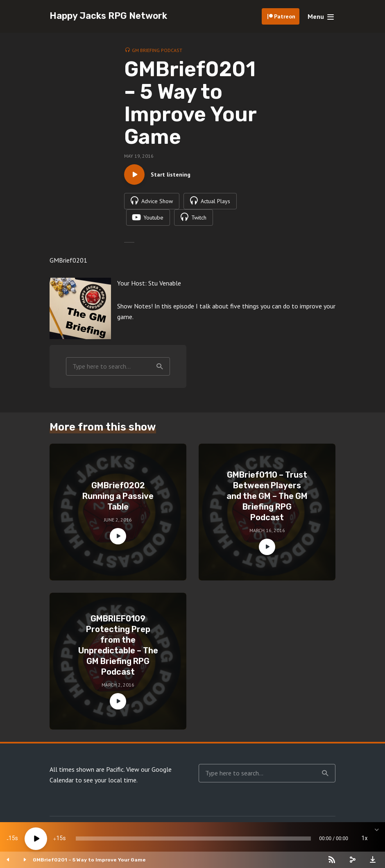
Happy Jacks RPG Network (108, 16)
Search (160, 367)
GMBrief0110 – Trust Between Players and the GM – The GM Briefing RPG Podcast (267, 496)
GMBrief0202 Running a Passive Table (118, 496)
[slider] (193, 839)
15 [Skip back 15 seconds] (12, 839)
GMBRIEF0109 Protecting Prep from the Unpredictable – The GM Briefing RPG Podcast (118, 645)
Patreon (285, 16)
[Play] (36, 839)
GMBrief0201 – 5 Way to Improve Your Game (89, 860)
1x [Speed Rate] (365, 839)
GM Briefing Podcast (157, 50)
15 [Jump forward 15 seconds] (59, 839)
